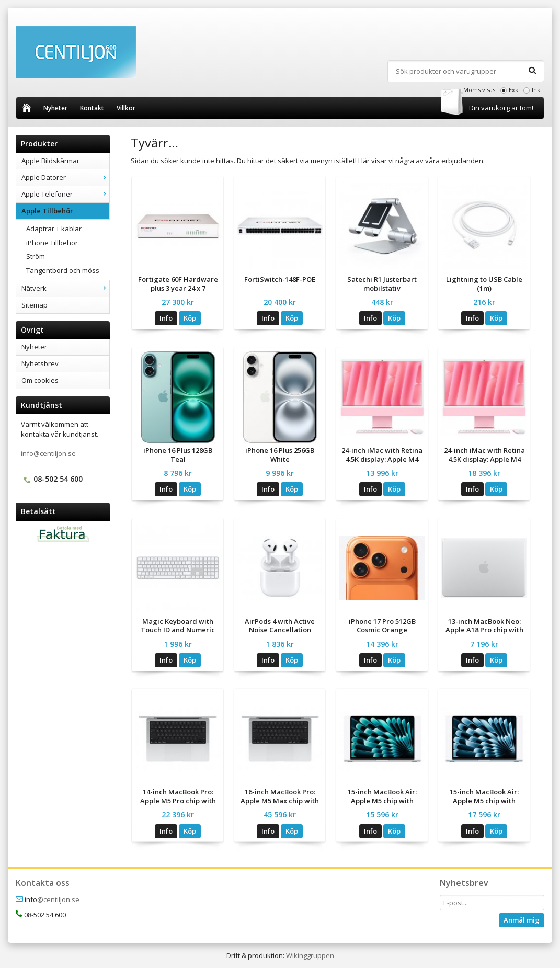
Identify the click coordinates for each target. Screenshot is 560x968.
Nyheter (55, 108)
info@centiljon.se (48, 453)
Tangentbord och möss (63, 270)
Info (166, 318)
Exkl (514, 90)
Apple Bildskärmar (50, 161)
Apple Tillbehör (65, 211)
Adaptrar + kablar (54, 229)
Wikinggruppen (310, 955)
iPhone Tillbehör (52, 243)
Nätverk (65, 288)
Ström (36, 256)
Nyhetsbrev (40, 363)
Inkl (537, 90)
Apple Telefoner (65, 194)
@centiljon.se (58, 899)
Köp (190, 318)
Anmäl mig (522, 920)
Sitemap (35, 305)
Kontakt (92, 108)
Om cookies (40, 380)
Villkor (126, 108)
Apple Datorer (65, 177)
